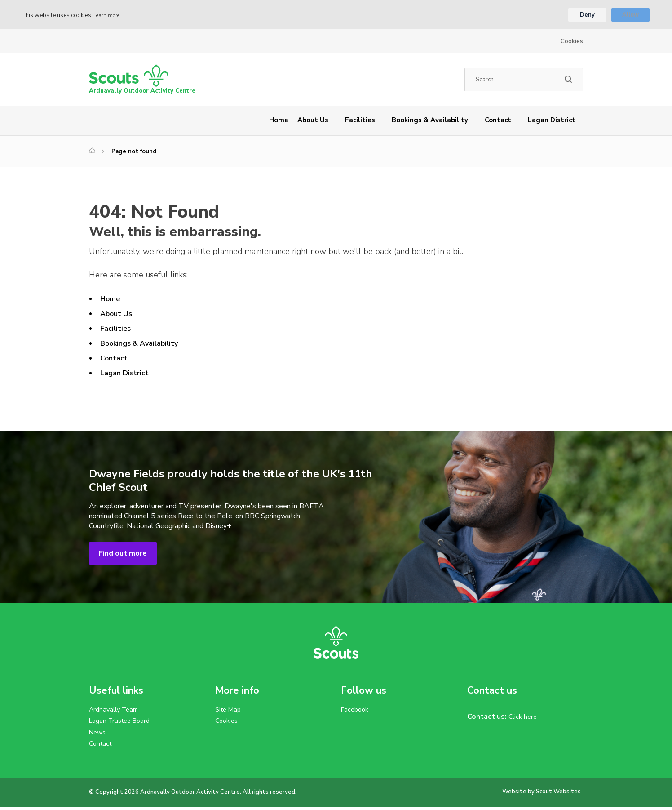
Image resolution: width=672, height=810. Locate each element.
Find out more (123, 555)
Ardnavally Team (116, 711)
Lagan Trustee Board (122, 723)
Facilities (360, 121)
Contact (498, 121)
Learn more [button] (109, 16)
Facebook (356, 711)
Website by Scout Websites (542, 794)
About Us (313, 121)
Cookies (572, 43)
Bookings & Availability (430, 121)
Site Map (230, 711)
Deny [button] (587, 16)
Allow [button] (630, 16)
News (98, 734)
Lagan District (552, 121)
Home (279, 121)
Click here (524, 718)
